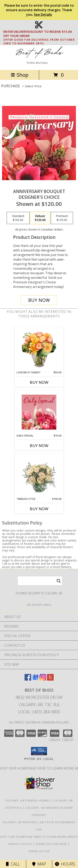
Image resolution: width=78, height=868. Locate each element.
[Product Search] (40, 581)
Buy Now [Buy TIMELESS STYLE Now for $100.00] (39, 509)
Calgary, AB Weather (20, 822)
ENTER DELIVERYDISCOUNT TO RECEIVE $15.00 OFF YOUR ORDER (40, 34)
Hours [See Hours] (65, 864)
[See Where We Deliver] (39, 605)
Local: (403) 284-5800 (39, 712)
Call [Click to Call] (13, 864)
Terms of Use (39, 851)
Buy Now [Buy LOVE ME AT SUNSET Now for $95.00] (39, 382)
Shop (20, 75)
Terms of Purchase (51, 844)
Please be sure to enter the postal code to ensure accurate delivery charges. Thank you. (39, 10)
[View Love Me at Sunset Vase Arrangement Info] (39, 349)
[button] (39, 751)
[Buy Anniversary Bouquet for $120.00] (39, 300)
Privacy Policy (20, 844)
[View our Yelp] (50, 679)
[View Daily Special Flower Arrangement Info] (39, 412)
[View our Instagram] (43, 679)
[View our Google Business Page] (35, 679)
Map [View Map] (39, 864)
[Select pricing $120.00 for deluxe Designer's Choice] (40, 218)
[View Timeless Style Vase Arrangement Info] (39, 475)
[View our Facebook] (28, 679)
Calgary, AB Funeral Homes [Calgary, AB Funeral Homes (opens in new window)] (28, 800)
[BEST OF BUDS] (39, 64)
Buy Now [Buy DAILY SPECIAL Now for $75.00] (39, 446)
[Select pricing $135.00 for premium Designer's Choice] (62, 218)
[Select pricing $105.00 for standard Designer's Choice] (18, 218)
